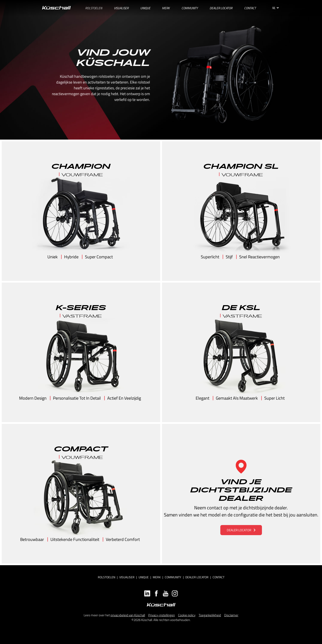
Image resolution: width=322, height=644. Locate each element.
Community (173, 577)
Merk (157, 577)
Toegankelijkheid (210, 615)
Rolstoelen (107, 577)
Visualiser (127, 577)
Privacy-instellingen (162, 615)
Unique (144, 577)
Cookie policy (187, 615)
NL (275, 8)
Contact (218, 577)
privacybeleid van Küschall (128, 615)
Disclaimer (231, 615)
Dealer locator (197, 577)
